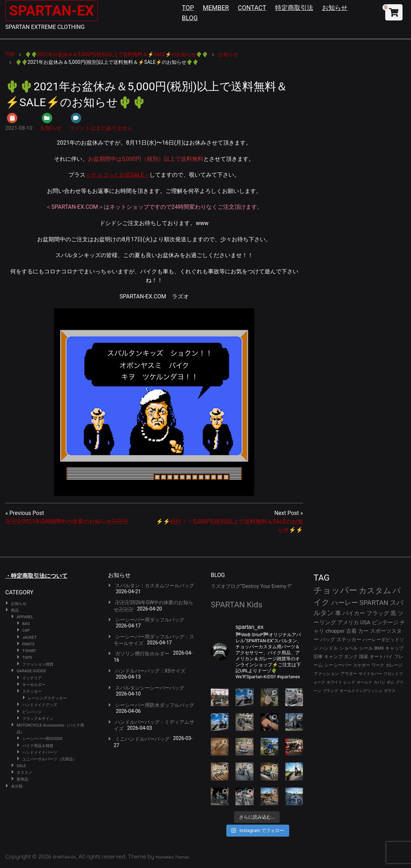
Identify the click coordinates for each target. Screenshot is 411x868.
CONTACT (252, 8)
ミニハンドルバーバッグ (142, 739)
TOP (188, 8)
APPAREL (25, 617)
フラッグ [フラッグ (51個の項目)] (378, 613)
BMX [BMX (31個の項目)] (379, 648)
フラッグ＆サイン (38, 719)
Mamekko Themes (172, 857)
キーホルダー (34, 685)
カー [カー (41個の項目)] (363, 631)
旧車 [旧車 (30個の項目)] (318, 657)
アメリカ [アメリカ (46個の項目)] (348, 623)
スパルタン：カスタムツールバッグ (155, 585)
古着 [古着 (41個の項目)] (351, 631)
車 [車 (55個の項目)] (338, 613)
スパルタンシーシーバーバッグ (150, 688)
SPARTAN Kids (237, 605)
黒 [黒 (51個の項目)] (393, 613)
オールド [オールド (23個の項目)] (364, 682)
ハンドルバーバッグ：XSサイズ (150, 671)
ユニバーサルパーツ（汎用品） (49, 759)
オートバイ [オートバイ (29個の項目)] (381, 657)
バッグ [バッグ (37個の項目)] (328, 639)
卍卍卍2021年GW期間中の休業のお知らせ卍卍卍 (67, 521)
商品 (15, 610)
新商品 (22, 779)
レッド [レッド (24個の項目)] (349, 682)
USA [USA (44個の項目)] (365, 623)
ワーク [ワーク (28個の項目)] (378, 665)
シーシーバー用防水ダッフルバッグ (155, 705)
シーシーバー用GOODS (42, 739)
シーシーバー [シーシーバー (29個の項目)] (338, 665)
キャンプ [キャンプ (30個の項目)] (333, 657)
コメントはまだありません (101, 128)
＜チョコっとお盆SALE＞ (118, 175)
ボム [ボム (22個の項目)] (391, 682)
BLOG (190, 18)
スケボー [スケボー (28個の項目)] (362, 665)
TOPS (27, 658)
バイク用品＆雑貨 (38, 746)
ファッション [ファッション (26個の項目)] (326, 674)
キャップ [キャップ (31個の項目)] (394, 648)
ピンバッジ (32, 712)
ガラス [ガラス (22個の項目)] (390, 691)
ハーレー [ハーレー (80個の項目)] (345, 603)
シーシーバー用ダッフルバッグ (150, 620)
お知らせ (335, 8)
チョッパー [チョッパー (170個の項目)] (335, 590)
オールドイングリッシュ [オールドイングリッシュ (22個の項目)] (361, 691)
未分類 (17, 786)
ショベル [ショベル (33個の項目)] (349, 648)
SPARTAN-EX (52, 11)
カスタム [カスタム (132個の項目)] (375, 590)
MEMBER (216, 8)
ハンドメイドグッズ (40, 705)
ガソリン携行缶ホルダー (142, 654)
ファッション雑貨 (38, 664)
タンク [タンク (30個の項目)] (351, 657)
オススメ (24, 773)
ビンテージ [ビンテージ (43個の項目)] (385, 623)
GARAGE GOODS (31, 671)
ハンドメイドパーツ (40, 752)
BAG (26, 624)
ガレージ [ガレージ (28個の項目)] (394, 665)
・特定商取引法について (36, 576)
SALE (21, 766)
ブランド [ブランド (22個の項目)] (330, 691)
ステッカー (32, 691)
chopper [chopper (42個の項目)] (335, 631)
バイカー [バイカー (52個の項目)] (354, 613)
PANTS (28, 644)
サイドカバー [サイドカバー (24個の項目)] (370, 674)
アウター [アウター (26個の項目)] (349, 674)
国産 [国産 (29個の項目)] (364, 657)
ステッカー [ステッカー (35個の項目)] (349, 639)
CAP (26, 630)
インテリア (32, 678)
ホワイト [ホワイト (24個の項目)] (334, 682)
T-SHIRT (29, 651)
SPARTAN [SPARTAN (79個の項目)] (374, 603)
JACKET (29, 638)
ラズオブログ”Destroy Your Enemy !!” (251, 586)
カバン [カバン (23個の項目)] (379, 682)
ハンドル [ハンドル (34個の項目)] (329, 648)
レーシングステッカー (47, 698)
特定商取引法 (294, 8)
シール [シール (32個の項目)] (366, 648)
